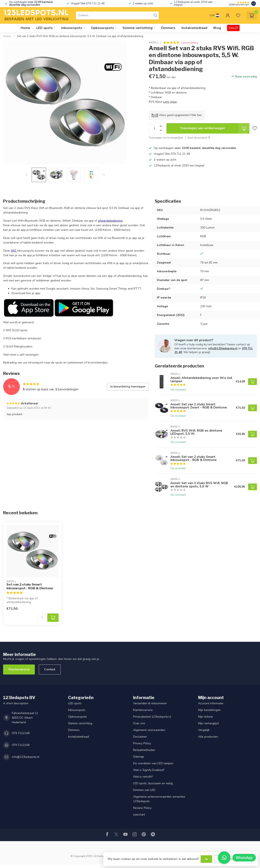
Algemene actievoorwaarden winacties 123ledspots (159, 799)
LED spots (44, 28)
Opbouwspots (102, 28)
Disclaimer (140, 737)
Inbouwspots (72, 28)
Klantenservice (19, 669)
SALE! (233, 28)
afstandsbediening (110, 221)
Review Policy (142, 808)
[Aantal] (42, 618)
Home (25, 28)
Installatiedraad (194, 28)
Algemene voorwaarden (149, 730)
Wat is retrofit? (143, 777)
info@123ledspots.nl (223, 348)
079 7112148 (21, 733)
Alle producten (208, 737)
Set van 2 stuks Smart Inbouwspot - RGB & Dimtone (30, 586)
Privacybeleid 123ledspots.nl (152, 717)
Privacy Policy (142, 743)
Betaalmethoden (144, 750)
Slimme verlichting (137, 28)
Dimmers (168, 28)
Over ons (139, 723)
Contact (50, 669)
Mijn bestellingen (209, 710)
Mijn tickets (206, 717)
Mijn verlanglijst (208, 723)
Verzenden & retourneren (150, 703)
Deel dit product (199, 138)
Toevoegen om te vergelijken (166, 138)
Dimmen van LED (144, 790)
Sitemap (139, 757)
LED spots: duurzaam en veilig (153, 783)
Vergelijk (204, 730)
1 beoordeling (189, 43)
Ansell (154, 43)
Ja (206, 859)
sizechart (139, 815)
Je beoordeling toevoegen (128, 387)
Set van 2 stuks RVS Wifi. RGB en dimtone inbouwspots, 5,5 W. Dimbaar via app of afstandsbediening (80, 36)
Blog (217, 28)
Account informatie (211, 703)
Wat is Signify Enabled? (149, 770)
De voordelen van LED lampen (153, 763)
